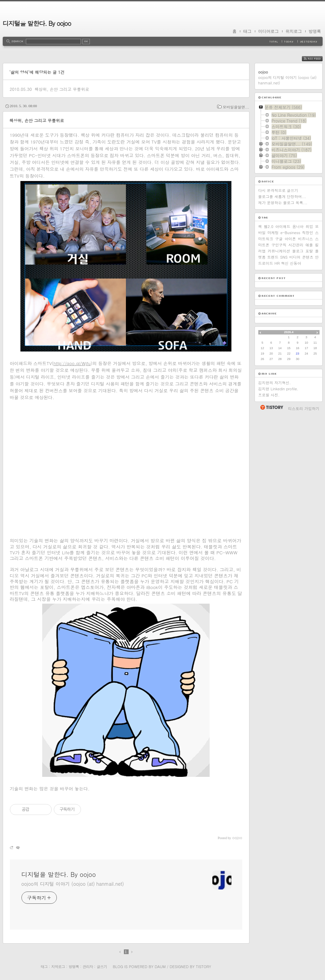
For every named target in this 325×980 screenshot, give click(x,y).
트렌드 (273, 257)
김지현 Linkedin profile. (278, 389)
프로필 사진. (269, 395)
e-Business (290, 233)
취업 (309, 226)
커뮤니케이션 (279, 251)
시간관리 (296, 245)
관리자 (88, 967)
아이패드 (283, 226)
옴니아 (298, 226)
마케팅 (273, 233)
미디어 (295, 257)
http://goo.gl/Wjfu (72, 363)
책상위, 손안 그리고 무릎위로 (62, 89)
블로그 (298, 251)
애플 (309, 245)
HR (277, 263)
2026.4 (289, 332)
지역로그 (58, 967)
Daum (160, 967)
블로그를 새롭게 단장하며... (282, 197)
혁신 (285, 263)
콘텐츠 (308, 257)
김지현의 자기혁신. (275, 383)
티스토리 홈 (271, 407)
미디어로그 (269, 31)
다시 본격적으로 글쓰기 (278, 190)
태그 (247, 31)
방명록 (315, 31)
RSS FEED (317, 59)
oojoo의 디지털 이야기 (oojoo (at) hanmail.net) (73, 884)
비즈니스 (306, 239)
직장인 (307, 233)
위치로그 (294, 31)
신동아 (296, 263)
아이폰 (290, 239)
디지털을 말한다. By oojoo (37, 23)
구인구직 (279, 245)
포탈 (309, 251)
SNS (284, 257)
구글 (279, 239)
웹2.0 (269, 226)
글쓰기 (102, 967)
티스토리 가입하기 (304, 409)
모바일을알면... (236, 107)
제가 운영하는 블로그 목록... (283, 203)
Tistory (204, 967)
